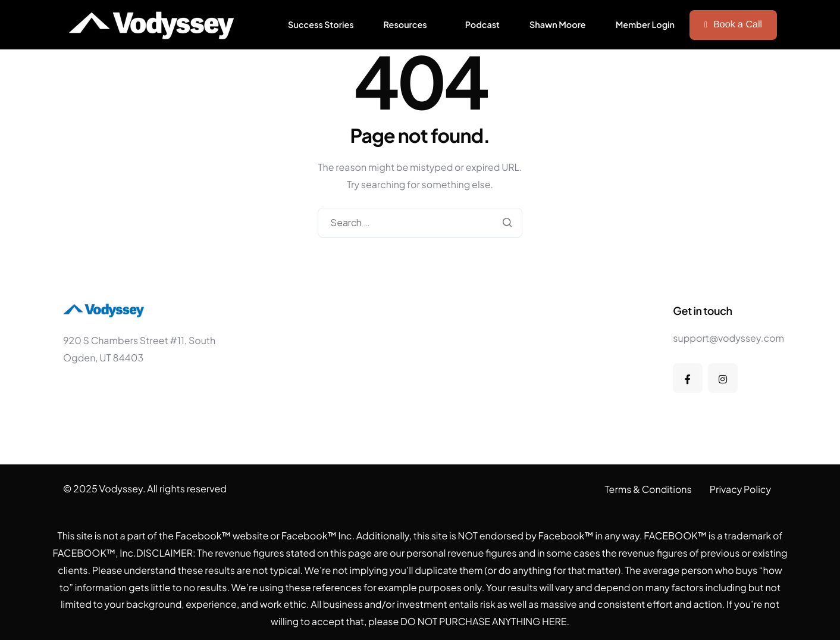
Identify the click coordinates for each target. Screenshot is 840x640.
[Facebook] (688, 378)
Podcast (482, 25)
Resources (405, 25)
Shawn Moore (558, 25)
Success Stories (321, 25)
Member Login (645, 25)
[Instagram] (723, 378)
